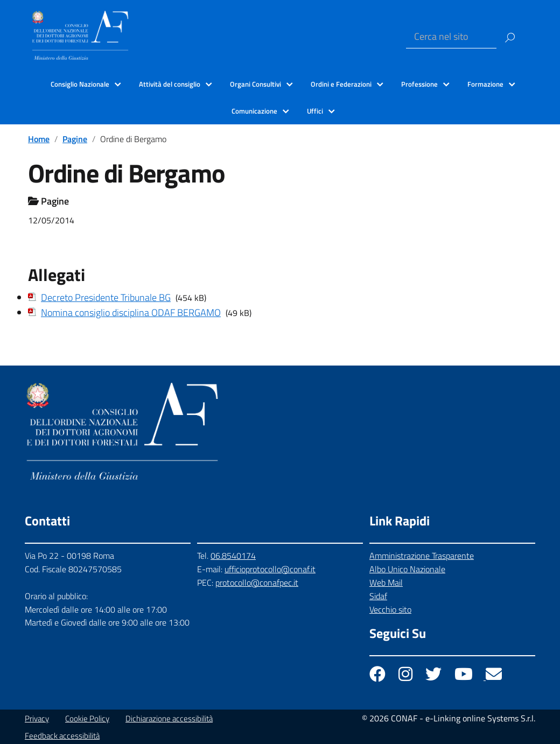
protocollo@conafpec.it (257, 582)
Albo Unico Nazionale (407, 569)
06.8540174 (233, 556)
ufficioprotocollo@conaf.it (270, 569)
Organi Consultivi (255, 84)
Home (39, 139)
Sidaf (378, 596)
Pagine (75, 139)
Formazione (485, 84)
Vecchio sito (390, 609)
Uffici (315, 111)
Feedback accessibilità (62, 736)
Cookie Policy (87, 718)
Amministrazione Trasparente (422, 556)
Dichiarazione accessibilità (169, 718)
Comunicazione (254, 111)
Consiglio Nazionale (80, 84)
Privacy (37, 718)
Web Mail (386, 582)
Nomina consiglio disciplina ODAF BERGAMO (131, 313)
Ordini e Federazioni (341, 84)
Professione (419, 84)
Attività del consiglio (170, 84)
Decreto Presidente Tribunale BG (106, 297)
